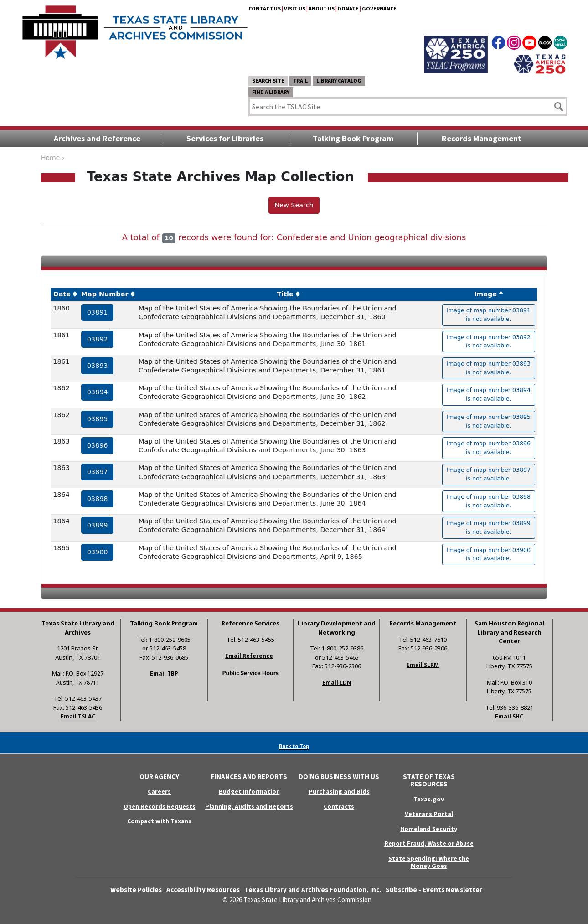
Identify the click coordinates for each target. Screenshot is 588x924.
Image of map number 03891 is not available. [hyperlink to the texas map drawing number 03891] (488, 315)
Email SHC (509, 716)
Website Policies (136, 890)
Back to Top (294, 746)
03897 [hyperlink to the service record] (98, 472)
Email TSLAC (78, 716)
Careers (159, 791)
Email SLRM (423, 665)
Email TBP (164, 674)
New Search (294, 205)
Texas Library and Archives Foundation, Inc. (313, 890)
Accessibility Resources (203, 890)
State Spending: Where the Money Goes (429, 862)
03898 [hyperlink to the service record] (98, 499)
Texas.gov (429, 799)
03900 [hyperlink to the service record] (98, 552)
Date (62, 294)
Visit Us (295, 8)
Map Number (105, 294)
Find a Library (271, 92)
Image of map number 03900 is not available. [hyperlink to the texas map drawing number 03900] (488, 554)
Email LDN (337, 683)
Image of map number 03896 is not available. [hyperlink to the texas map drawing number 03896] (488, 448)
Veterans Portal (429, 814)
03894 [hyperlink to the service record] (98, 392)
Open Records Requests (160, 806)
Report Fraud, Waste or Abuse (429, 843)
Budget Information (249, 791)
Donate (348, 8)
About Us (322, 8)
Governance (379, 8)
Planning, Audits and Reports (249, 806)
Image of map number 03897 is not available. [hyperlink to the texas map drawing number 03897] (488, 474)
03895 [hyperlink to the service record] (98, 419)
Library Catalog (339, 80)
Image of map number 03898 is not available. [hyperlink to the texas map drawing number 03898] (488, 501)
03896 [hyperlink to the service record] (98, 445)
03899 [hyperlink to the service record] (98, 525)
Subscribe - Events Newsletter (434, 890)
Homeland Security (429, 829)
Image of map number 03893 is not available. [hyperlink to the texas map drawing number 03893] (488, 368)
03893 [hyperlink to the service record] (98, 366)
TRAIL (300, 80)
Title (285, 294)
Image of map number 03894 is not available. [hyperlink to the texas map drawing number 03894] (488, 394)
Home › (53, 158)
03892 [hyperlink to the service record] (98, 339)
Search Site (268, 80)
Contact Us (265, 8)
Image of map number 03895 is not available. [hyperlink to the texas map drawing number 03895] (488, 421)
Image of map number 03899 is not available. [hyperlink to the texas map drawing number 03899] (488, 527)
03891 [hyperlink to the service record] (98, 312)
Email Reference (249, 656)
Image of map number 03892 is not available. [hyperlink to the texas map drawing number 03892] (488, 341)
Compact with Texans (159, 821)
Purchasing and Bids (339, 791)
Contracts (339, 806)
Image (485, 294)
